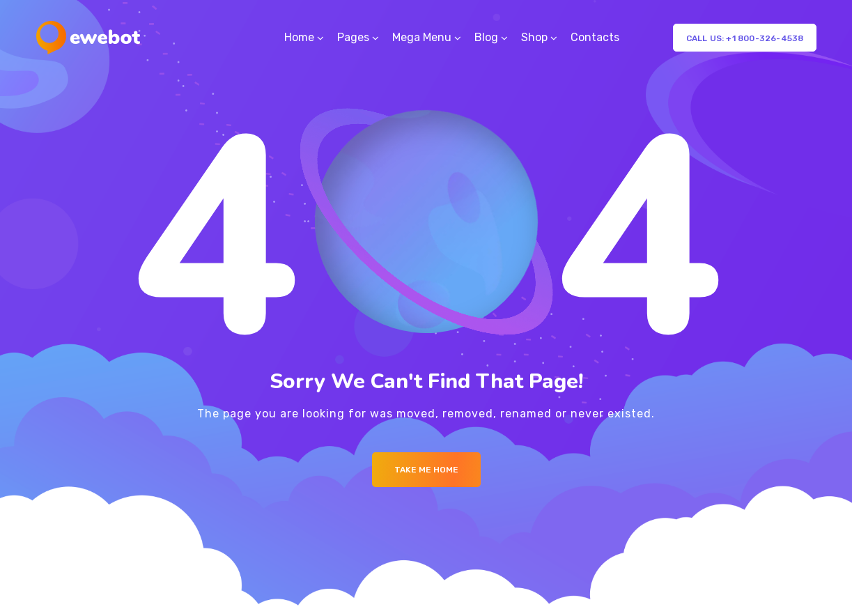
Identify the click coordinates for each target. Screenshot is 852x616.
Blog (486, 37)
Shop (534, 37)
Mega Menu (422, 37)
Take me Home (426, 470)
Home (299, 37)
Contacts (595, 37)
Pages (353, 37)
